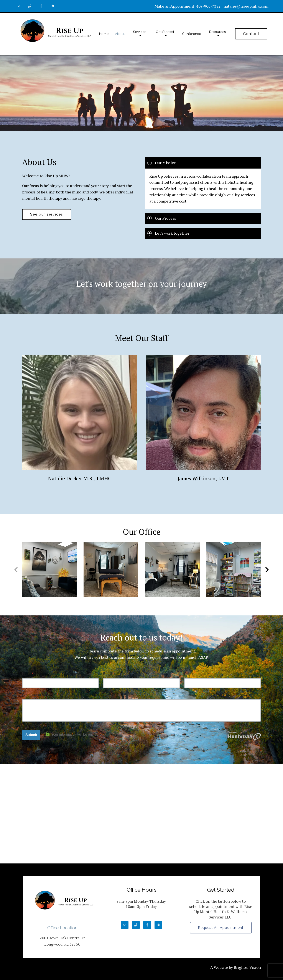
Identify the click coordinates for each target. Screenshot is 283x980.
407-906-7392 (208, 6)
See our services (47, 214)
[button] (267, 570)
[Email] (18, 6)
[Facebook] (41, 6)
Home (104, 34)
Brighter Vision (247, 967)
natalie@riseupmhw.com (246, 6)
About (120, 34)
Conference (192, 34)
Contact (251, 34)
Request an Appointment (221, 928)
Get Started (165, 32)
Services (140, 32)
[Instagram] (52, 6)
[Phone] (30, 6)
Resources (218, 32)
